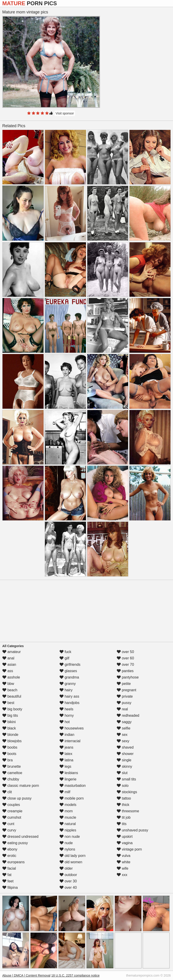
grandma (69, 677)
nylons (67, 849)
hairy (66, 690)
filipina (10, 888)
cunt (8, 824)
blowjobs (12, 741)
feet (8, 881)
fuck (65, 652)
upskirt (125, 837)
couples (11, 805)
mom (66, 811)
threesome (128, 811)
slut (122, 773)
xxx (122, 875)
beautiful (12, 696)
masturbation (73, 786)
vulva (124, 856)
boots (9, 754)
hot (65, 722)
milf (65, 792)
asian (9, 665)
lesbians (69, 773)
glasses (68, 671)
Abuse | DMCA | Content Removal (26, 975)
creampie (12, 811)
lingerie (68, 779)
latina (66, 760)
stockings (127, 792)
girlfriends (70, 665)
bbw (8, 684)
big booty (12, 709)
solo (123, 786)
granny (68, 684)
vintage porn (129, 849)
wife (123, 868)
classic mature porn (21, 786)
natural (68, 824)
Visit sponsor (65, 113)
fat (7, 875)
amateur (12, 652)
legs (65, 766)
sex (122, 735)
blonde (10, 735)
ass (8, 671)
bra (8, 760)
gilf (64, 658)
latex (66, 754)
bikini (9, 722)
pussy (124, 703)
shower (125, 754)
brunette (12, 766)
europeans (13, 862)
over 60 (125, 658)
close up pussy (17, 798)
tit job (124, 817)
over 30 (68, 881)
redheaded (128, 715)
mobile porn (72, 798)
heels (66, 709)
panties (125, 671)
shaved (125, 747)
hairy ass (69, 696)
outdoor (68, 875)
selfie (124, 728)
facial (9, 868)
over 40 (68, 888)
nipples (68, 830)
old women (71, 862)
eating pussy (15, 843)
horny (67, 715)
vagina (125, 843)
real (122, 709)
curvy (9, 830)
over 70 (125, 665)
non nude (70, 837)
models (68, 805)
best (8, 703)
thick (123, 805)
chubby (11, 779)
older (66, 868)
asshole (11, 677)
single (124, 760)
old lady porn (72, 856)
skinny (124, 766)
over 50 (125, 652)
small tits (126, 779)
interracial (70, 741)
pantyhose (128, 677)
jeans (66, 747)
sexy (123, 741)
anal (8, 658)
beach (10, 690)
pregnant (127, 690)
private (125, 696)
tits (122, 824)
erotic (9, 856)
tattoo (124, 798)
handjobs (69, 703)
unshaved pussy (132, 830)
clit (7, 792)
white (124, 862)
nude (66, 843)
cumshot (12, 817)
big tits (10, 715)
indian (67, 735)
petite (124, 684)
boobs (10, 747)
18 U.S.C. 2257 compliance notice (75, 975)
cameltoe (12, 773)
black (9, 728)
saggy (124, 722)
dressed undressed (20, 837)
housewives (72, 728)
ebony (10, 849)
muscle (68, 817)
